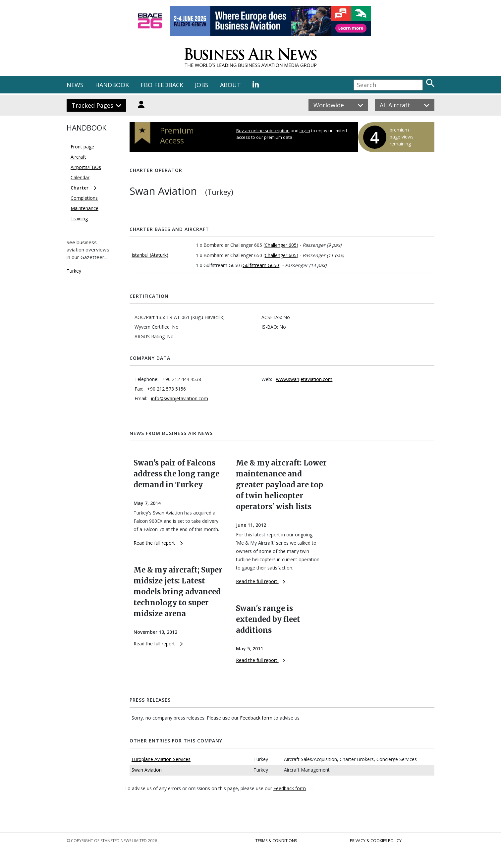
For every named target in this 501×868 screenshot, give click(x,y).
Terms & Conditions (276, 841)
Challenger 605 (281, 245)
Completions (84, 198)
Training (79, 218)
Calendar (80, 177)
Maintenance (84, 208)
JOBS (202, 85)
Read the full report (158, 543)
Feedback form (256, 718)
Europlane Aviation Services (161, 759)
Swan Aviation (147, 770)
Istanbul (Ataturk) (150, 255)
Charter (80, 188)
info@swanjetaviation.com (180, 398)
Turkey (74, 271)
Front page (82, 147)
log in (305, 131)
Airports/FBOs (86, 167)
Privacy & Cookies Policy (376, 841)
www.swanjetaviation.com (304, 379)
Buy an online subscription (263, 131)
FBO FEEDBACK (162, 85)
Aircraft (78, 157)
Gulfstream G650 (261, 265)
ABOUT (230, 85)
